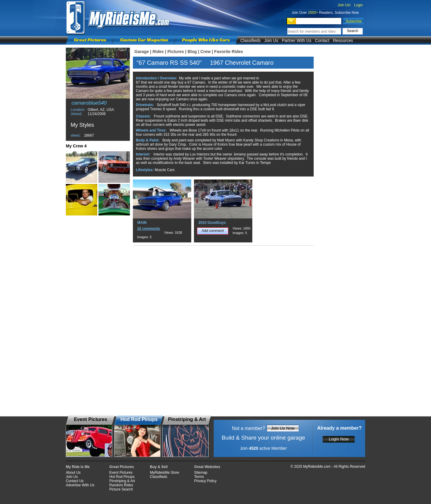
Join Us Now (283, 428)
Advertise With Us (80, 485)
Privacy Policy (205, 481)
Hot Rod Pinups (122, 477)
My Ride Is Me (78, 467)
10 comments (149, 229)
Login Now (339, 439)
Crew (205, 52)
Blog (192, 52)
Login (358, 5)
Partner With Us (296, 40)
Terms (199, 477)
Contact (322, 40)
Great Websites (207, 467)
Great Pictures (90, 40)
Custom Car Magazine (144, 40)
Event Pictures (121, 473)
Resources (343, 40)
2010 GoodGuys (212, 223)
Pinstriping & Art (122, 481)
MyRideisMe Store (165, 473)
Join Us (271, 40)
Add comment (213, 231)
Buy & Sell (159, 467)
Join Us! (344, 5)
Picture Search (121, 489)
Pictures (176, 52)
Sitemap (201, 473)
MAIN (142, 223)
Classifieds (251, 40)
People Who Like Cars (206, 40)
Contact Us (75, 481)
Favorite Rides (229, 52)
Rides (158, 52)
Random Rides (121, 485)
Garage (142, 52)
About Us (73, 473)
